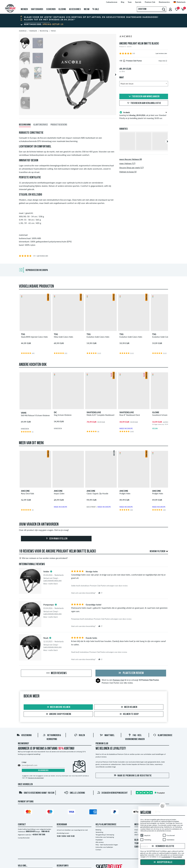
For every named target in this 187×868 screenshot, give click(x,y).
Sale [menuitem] (96, 9)
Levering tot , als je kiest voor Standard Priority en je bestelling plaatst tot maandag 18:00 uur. (144, 115)
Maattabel (107, 735)
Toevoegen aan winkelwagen (144, 97)
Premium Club (118, 680)
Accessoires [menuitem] (75, 9)
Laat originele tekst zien (52, 581)
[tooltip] (166, 61)
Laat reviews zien (161, 53)
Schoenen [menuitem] (51, 9)
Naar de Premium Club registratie (132, 776)
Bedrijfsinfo (63, 866)
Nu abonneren (43, 770)
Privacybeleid (177, 857)
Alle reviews (100, 842)
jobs (136, 832)
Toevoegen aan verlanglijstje (144, 103)
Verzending (24, 735)
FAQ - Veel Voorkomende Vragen (107, 845)
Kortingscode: (44, 24)
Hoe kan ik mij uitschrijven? (36, 778)
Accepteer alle (163, 862)
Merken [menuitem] (24, 9)
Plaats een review (131, 673)
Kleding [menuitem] (62, 9)
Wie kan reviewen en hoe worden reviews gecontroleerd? (43, 558)
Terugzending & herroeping (105, 835)
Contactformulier (24, 838)
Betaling (98, 830)
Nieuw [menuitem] (87, 9)
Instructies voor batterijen (104, 847)
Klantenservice (163, 735)
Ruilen (79, 735)
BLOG (137, 840)
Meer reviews (56, 673)
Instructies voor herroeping (105, 837)
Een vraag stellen (56, 539)
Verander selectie (163, 846)
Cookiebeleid (166, 857)
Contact (98, 850)
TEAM (137, 843)
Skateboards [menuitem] (37, 9)
